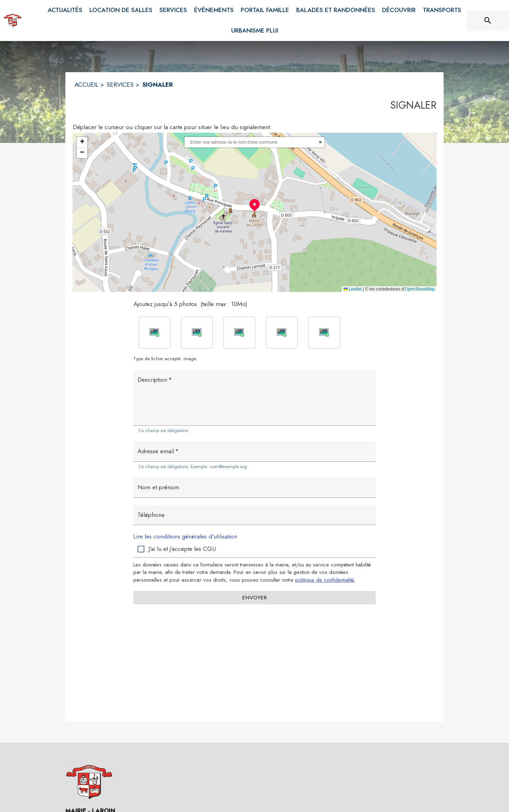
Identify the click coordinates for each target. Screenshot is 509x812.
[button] (255, 205)
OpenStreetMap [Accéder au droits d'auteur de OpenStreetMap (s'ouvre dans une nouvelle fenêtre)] (420, 289)
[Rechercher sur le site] (488, 21)
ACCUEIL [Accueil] (86, 85)
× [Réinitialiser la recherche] (320, 142)
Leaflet (353, 289)
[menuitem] (65, 10)
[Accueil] (13, 21)
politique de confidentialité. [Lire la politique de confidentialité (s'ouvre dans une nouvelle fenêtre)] (325, 580)
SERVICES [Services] (120, 85)
